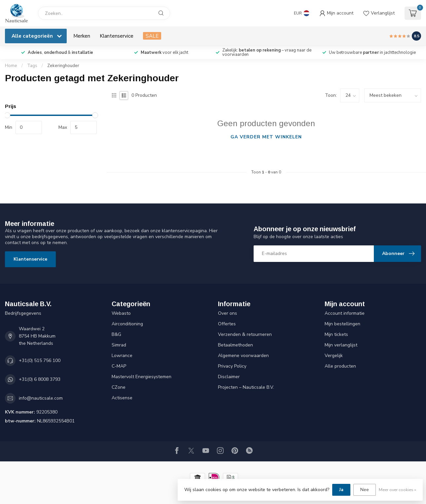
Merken (82, 36)
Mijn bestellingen (342, 324)
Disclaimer (229, 377)
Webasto (121, 313)
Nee (365, 490)
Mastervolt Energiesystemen (142, 377)
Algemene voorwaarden (243, 356)
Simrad (119, 345)
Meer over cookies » (397, 490)
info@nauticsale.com (41, 398)
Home (11, 66)
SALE (152, 36)
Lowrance (122, 356)
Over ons (228, 313)
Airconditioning (127, 324)
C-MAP (119, 366)
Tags (32, 66)
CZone (119, 387)
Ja (341, 490)
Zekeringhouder (63, 66)
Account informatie (345, 313)
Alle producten (340, 366)
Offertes (227, 324)
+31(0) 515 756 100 (40, 360)
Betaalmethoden (235, 345)
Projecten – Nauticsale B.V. (246, 387)
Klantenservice (117, 36)
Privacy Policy (232, 366)
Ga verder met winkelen (266, 137)
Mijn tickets (336, 334)
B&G (116, 334)
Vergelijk (334, 356)
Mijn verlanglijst (341, 345)
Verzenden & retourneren (245, 334)
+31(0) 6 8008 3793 (40, 379)
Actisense (122, 398)
